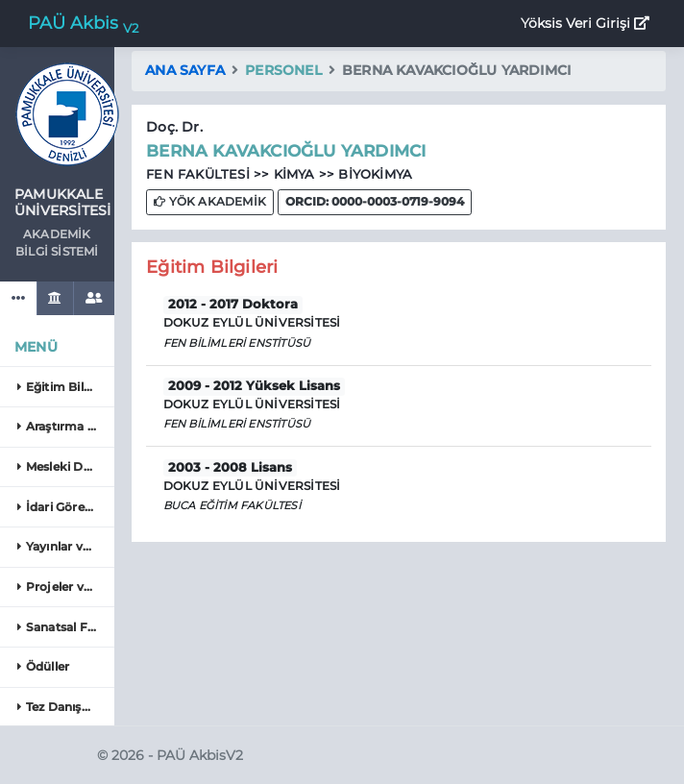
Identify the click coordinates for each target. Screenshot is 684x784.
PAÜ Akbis (83, 24)
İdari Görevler (61, 507)
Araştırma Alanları (63, 426)
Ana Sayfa (185, 70)
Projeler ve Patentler (63, 587)
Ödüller (43, 666)
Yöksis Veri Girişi (585, 23)
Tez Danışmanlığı (63, 707)
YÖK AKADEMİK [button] (210, 201)
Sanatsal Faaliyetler (63, 627)
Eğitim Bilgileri (63, 387)
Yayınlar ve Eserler (63, 546)
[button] (375, 202)
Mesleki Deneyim (63, 466)
